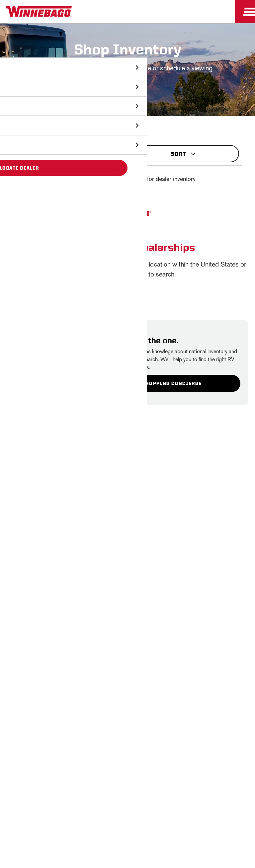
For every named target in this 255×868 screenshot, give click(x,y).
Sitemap (63, 791)
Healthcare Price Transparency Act (209, 791)
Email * (87, 607)
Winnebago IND (128, 677)
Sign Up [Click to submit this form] (95, 628)
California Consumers (105, 808)
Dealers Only (128, 739)
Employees (128, 723)
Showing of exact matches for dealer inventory (129, 179)
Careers (127, 708)
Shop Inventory (15, 119)
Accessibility (101, 791)
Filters (68, 151)
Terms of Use (159, 808)
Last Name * (93, 585)
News (127, 692)
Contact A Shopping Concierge (156, 383)
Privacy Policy (164, 525)
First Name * (93, 564)
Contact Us (142, 791)
